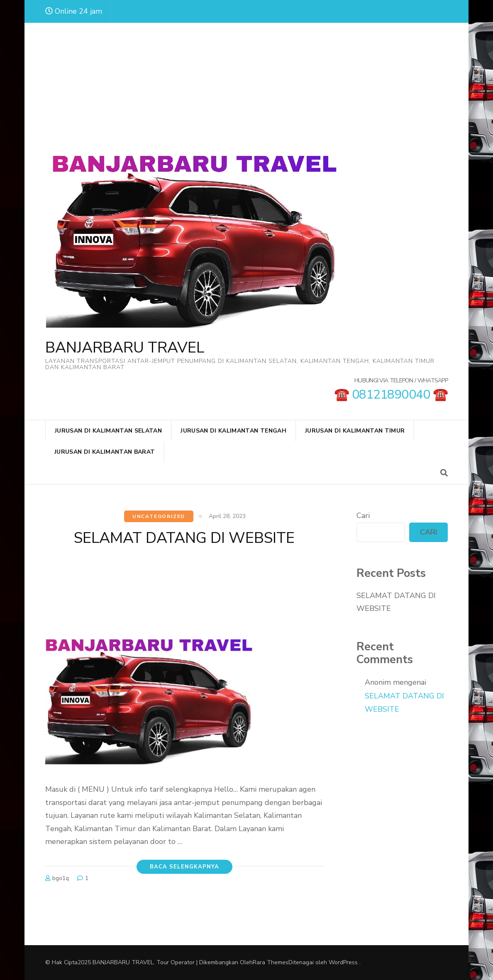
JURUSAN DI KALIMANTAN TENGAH (233, 431)
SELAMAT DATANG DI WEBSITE (184, 538)
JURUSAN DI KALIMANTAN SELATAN (108, 431)
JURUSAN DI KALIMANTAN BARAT (105, 452)
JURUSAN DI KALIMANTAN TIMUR (355, 431)
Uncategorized (159, 516)
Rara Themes (271, 962)
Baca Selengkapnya (184, 867)
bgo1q (61, 878)
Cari (363, 516)
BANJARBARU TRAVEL (125, 348)
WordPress (343, 962)
